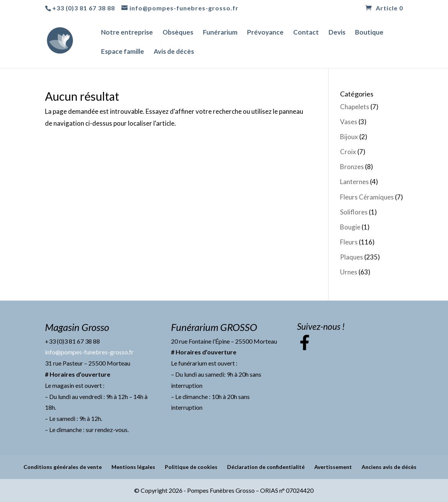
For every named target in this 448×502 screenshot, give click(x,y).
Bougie (350, 227)
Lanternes (354, 182)
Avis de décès (174, 52)
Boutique (369, 33)
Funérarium (220, 33)
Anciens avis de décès (389, 467)
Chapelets (355, 107)
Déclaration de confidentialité (266, 467)
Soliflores (354, 212)
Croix (348, 152)
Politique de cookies (191, 467)
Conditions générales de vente (63, 467)
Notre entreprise (127, 33)
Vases (349, 122)
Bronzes (352, 167)
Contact (306, 33)
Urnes (349, 272)
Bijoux (349, 137)
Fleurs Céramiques (367, 197)
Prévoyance (265, 33)
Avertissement (333, 467)
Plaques (352, 257)
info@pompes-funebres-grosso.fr (89, 352)
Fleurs (349, 242)
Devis (337, 33)
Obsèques (178, 33)
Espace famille (123, 52)
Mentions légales (133, 467)
